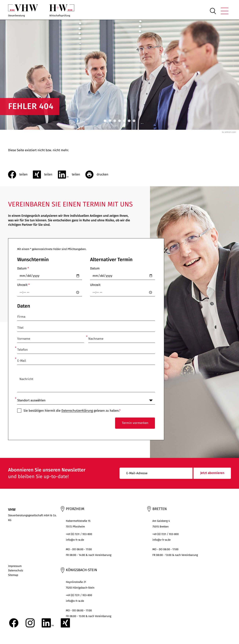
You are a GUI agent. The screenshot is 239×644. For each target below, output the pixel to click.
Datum (23, 268)
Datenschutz (16, 570)
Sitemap (13, 575)
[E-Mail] (156, 473)
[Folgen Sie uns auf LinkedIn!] (48, 623)
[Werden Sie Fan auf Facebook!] (14, 623)
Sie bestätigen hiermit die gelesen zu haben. (72, 411)
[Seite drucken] (99, 175)
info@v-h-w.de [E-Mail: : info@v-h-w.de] (75, 540)
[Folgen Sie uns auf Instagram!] (30, 623)
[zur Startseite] (23, 11)
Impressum (15, 566)
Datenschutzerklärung (77, 411)
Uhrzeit (23, 285)
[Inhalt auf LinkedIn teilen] (71, 175)
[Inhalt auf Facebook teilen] (20, 175)
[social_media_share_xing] (45, 175)
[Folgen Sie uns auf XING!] (65, 623)
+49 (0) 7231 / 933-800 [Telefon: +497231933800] (79, 534)
